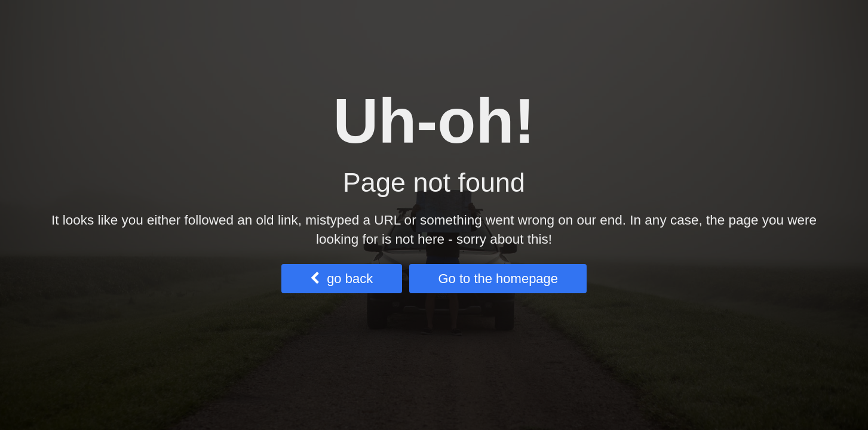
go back (341, 279)
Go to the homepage (498, 279)
